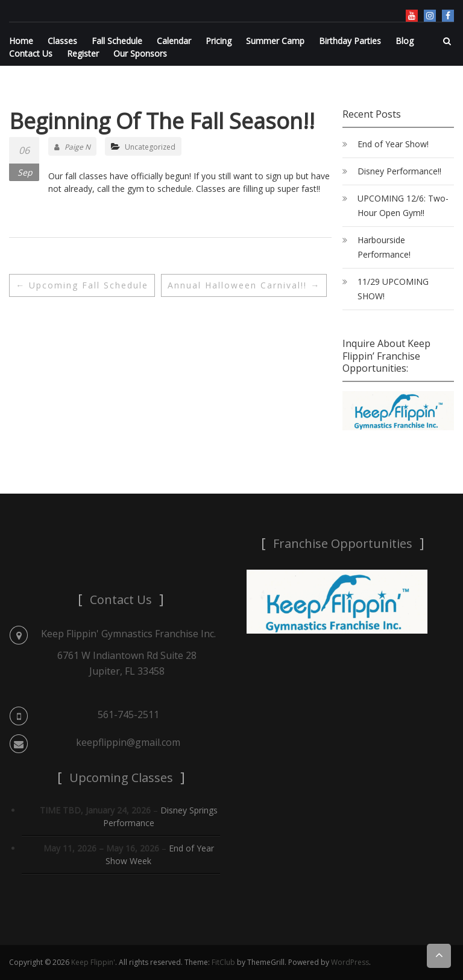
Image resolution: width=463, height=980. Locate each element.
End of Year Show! (393, 144)
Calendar (174, 41)
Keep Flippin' (93, 962)
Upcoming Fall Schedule (82, 285)
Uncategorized (150, 147)
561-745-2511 (128, 714)
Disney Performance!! (399, 171)
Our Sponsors (140, 53)
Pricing (219, 41)
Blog (405, 41)
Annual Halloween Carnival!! (244, 285)
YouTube (412, 16)
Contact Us (31, 53)
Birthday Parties (350, 41)
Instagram (430, 16)
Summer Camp (275, 41)
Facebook (448, 16)
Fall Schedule (117, 41)
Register (83, 53)
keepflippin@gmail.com (128, 742)
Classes (62, 41)
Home (21, 41)
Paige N (72, 147)
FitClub (223, 962)
